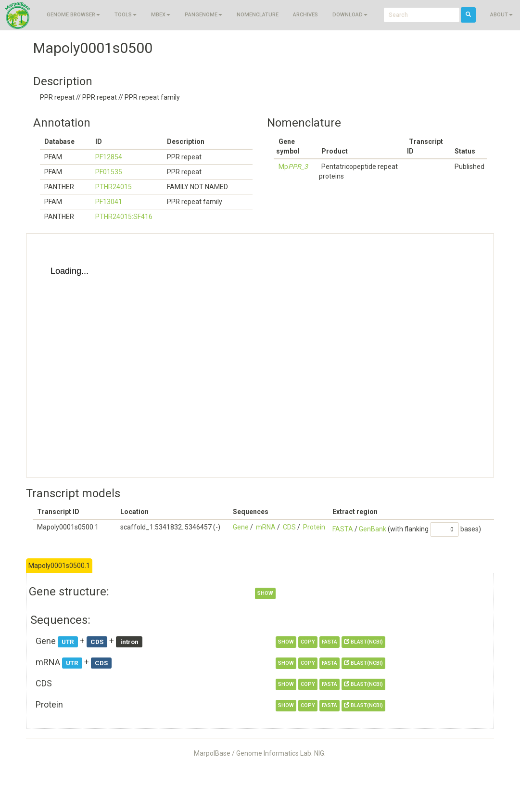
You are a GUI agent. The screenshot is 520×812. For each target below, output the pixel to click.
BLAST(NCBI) (363, 642)
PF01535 (109, 172)
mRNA (266, 527)
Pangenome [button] (203, 15)
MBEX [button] (161, 15)
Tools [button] (126, 15)
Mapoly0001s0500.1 (59, 566)
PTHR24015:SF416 (124, 217)
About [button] (501, 15)
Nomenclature (258, 15)
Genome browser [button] (73, 15)
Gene (241, 527)
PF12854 (109, 157)
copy (308, 642)
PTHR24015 (114, 187)
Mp (293, 167)
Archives (305, 15)
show (265, 593)
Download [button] (350, 15)
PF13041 (109, 202)
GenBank (373, 529)
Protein (314, 527)
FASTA (343, 529)
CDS (289, 527)
